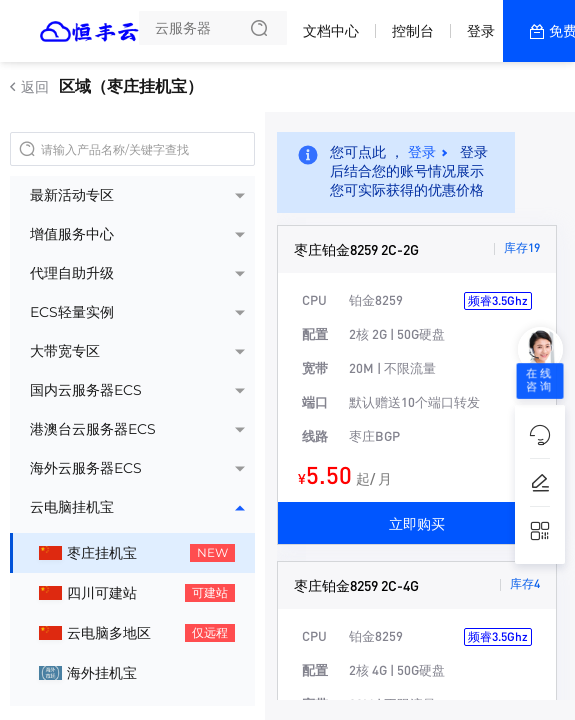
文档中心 (331, 31)
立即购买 (417, 523)
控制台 (413, 31)
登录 (481, 31)
